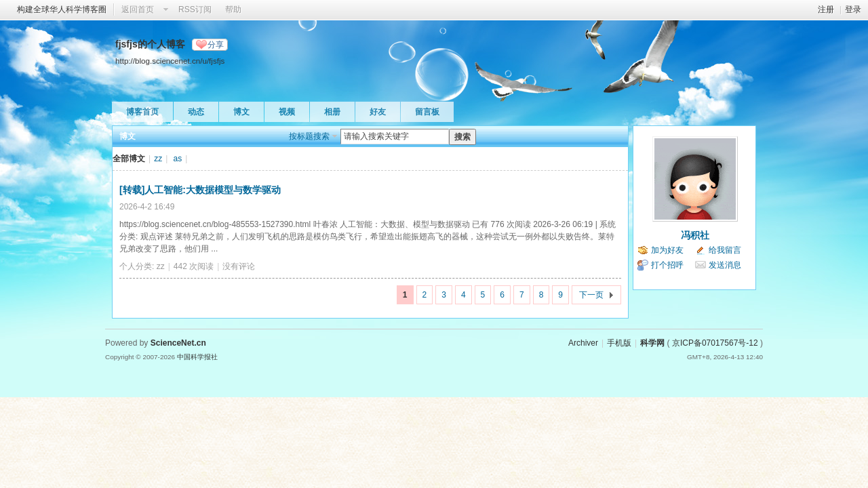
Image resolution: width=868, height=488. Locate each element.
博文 (241, 112)
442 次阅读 (194, 266)
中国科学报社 (197, 357)
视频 (287, 112)
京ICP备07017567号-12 (715, 343)
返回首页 (138, 9)
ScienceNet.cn (178, 343)
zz (158, 159)
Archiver (583, 343)
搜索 (462, 137)
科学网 (652, 343)
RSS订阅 (195, 9)
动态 (196, 112)
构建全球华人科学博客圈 (62, 9)
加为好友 (667, 250)
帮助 (233, 9)
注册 (826, 9)
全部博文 (129, 159)
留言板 (427, 112)
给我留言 (725, 250)
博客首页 (142, 112)
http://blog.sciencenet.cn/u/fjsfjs (170, 61)
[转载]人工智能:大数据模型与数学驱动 (200, 190)
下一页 (591, 295)
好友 (378, 112)
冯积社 (695, 235)
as (178, 159)
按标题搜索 (309, 136)
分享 (216, 45)
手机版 (619, 343)
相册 (332, 112)
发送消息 (725, 265)
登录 (853, 9)
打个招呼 (667, 265)
